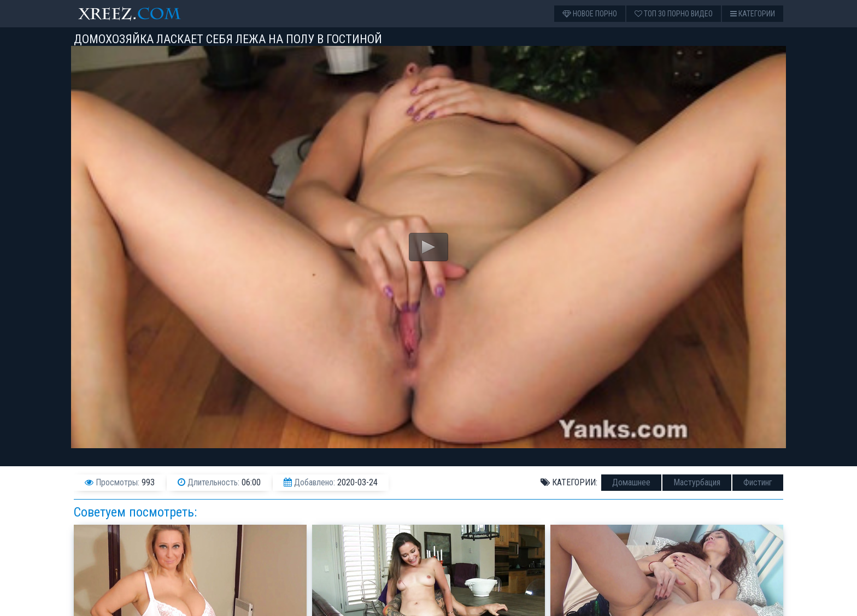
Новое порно (590, 14)
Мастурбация (697, 482)
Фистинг (758, 482)
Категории (753, 14)
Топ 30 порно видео (674, 14)
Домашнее (631, 482)
